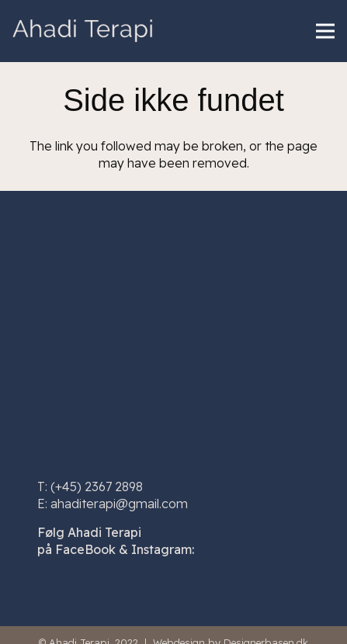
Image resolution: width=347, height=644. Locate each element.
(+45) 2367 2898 (97, 486)
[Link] (83, 31)
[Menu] (325, 31)
